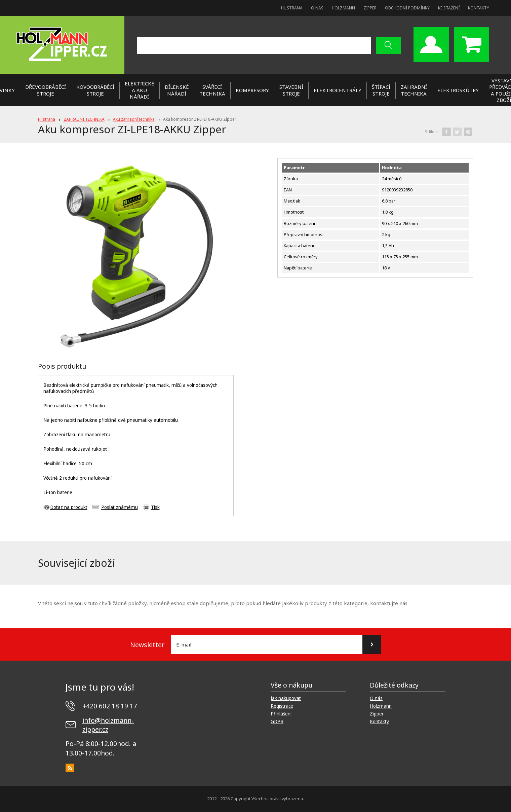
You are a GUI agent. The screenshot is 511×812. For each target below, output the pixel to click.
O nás (317, 8)
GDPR (277, 722)
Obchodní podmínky (407, 8)
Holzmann (343, 8)
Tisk (155, 507)
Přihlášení (281, 714)
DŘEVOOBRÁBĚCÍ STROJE (46, 90)
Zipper (370, 8)
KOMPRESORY (252, 90)
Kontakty (479, 8)
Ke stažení (449, 8)
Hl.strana (292, 8)
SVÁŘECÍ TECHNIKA (212, 90)
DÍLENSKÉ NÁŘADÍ (177, 90)
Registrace (282, 706)
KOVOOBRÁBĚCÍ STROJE (95, 90)
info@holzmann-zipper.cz (108, 725)
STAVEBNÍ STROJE (291, 90)
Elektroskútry (458, 90)
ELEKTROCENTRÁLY (338, 90)
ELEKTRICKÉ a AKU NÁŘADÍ (140, 90)
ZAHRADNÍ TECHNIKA (414, 90)
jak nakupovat (286, 698)
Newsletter (147, 645)
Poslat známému (120, 507)
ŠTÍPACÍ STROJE (381, 90)
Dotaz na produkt (69, 507)
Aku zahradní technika (134, 119)
